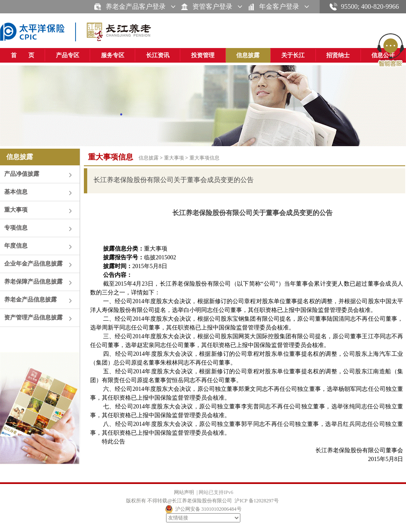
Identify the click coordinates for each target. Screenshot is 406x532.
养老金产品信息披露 (30, 300)
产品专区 (68, 55)
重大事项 (16, 210)
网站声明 (184, 492)
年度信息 (16, 246)
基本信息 (16, 192)
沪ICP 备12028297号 (256, 501)
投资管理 (203, 55)
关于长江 (293, 55)
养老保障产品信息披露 (33, 282)
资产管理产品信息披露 (33, 318)
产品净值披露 (22, 174)
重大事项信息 (204, 158)
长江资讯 (158, 55)
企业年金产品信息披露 (33, 264)
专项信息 (16, 228)
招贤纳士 (338, 55)
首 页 (23, 55)
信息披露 (248, 55)
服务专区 (113, 55)
